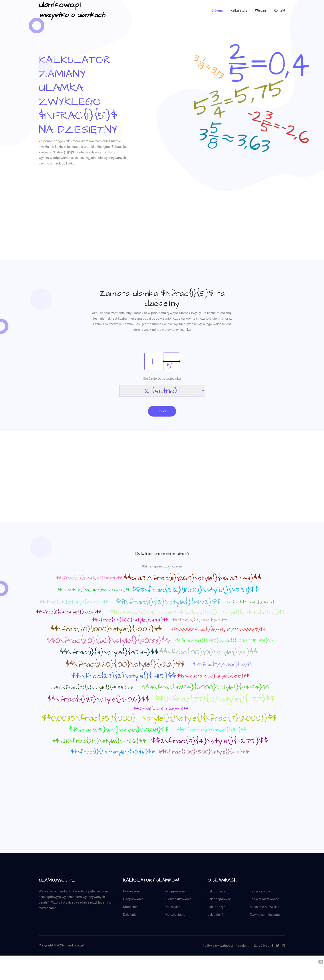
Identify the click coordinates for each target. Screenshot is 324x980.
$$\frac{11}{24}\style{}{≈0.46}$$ (113, 752)
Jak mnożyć (217, 907)
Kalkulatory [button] (239, 10)
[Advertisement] (162, 228)
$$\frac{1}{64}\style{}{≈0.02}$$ (69, 612)
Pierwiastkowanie (178, 899)
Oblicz (162, 411)
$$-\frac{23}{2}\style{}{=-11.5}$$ (124, 676)
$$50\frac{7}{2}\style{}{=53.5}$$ (91, 688)
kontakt (279, 10)
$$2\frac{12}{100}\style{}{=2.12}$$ (213, 676)
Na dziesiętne (176, 915)
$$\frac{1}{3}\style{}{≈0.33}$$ (109, 653)
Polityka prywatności (218, 946)
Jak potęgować (261, 891)
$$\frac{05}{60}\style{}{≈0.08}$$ (118, 730)
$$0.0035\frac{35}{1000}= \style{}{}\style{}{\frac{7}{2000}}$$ (159, 718)
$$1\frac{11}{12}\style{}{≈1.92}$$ (168, 602)
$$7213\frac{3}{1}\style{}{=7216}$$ (99, 741)
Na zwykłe (173, 907)
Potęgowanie (175, 891)
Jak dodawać (218, 891)
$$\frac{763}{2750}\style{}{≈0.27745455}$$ (223, 641)
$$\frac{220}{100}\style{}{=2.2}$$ (125, 665)
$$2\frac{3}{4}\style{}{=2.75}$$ (210, 741)
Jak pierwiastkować (264, 899)
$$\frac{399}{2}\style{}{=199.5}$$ (74, 602)
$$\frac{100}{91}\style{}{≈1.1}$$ (209, 653)
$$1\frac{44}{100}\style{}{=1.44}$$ (130, 620)
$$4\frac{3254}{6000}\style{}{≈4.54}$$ (206, 688)
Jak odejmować (219, 899)
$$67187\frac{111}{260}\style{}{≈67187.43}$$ (193, 579)
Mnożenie (130, 907)
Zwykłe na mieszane (265, 915)
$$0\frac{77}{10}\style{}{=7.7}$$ (214, 699)
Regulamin (243, 946)
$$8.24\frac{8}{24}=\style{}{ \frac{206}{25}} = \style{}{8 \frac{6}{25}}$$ (197, 612)
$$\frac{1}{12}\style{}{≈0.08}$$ (251, 602)
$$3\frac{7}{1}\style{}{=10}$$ (223, 665)
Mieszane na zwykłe (265, 907)
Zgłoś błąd (262, 946)
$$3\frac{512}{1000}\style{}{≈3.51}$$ (195, 590)
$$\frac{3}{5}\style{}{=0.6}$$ (99, 700)
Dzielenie (130, 915)
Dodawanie (131, 891)
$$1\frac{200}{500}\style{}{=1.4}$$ (204, 752)
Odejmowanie (133, 899)
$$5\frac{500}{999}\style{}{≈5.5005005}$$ (93, 590)
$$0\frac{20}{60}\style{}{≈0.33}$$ (108, 641)
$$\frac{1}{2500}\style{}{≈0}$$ (161, 709)
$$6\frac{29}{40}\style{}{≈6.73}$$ (200, 620)
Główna (217, 10)
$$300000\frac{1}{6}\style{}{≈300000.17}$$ (218, 629)
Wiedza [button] (260, 10)
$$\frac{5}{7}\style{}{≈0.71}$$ (89, 578)
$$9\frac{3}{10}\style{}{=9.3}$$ (211, 730)
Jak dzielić (215, 915)
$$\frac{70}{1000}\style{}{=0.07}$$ (106, 629)
